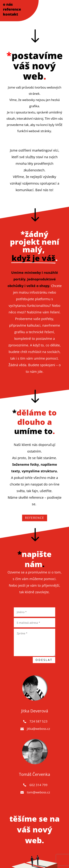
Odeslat (44, 660)
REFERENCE (35, 518)
